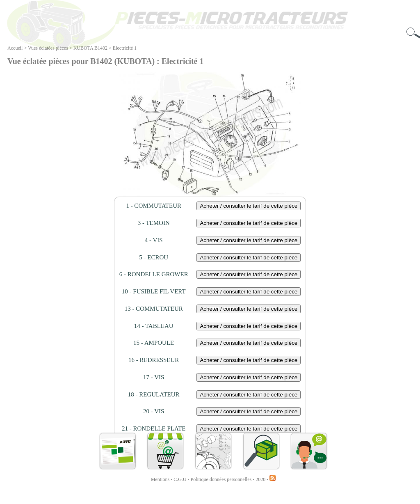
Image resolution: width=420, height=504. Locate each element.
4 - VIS (154, 240)
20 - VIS (154, 411)
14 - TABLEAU (154, 326)
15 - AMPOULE (154, 343)
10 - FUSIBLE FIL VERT (154, 291)
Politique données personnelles (222, 479)
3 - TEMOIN (154, 223)
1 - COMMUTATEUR (154, 206)
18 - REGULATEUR (154, 394)
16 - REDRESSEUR (154, 360)
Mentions (160, 479)
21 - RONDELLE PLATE (154, 428)
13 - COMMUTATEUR (154, 309)
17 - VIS (154, 377)
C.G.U (180, 479)
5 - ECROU (154, 257)
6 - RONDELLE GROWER (154, 274)
